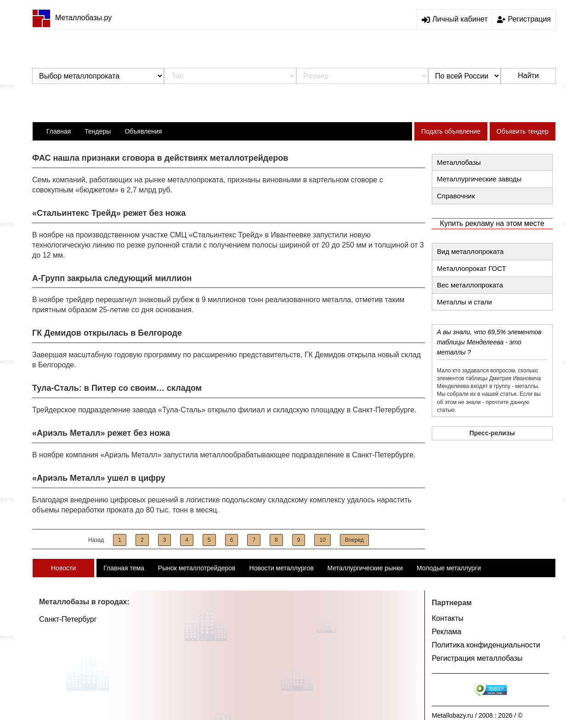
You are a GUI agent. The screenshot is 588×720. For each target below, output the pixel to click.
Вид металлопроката (470, 251)
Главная (59, 131)
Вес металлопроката (470, 285)
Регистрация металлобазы (477, 658)
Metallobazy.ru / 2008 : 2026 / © (477, 715)
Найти (528, 76)
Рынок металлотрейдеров (197, 568)
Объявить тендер (523, 131)
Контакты (448, 618)
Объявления (143, 131)
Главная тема (124, 568)
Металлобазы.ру (72, 18)
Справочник (456, 196)
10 (322, 540)
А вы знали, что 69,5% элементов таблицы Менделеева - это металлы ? (489, 342)
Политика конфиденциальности (486, 645)
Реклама (447, 632)
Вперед (354, 540)
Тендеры (98, 131)
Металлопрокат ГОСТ (472, 268)
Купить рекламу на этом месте (492, 223)
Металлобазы (459, 162)
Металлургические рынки (365, 568)
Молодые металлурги (449, 568)
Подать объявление (451, 131)
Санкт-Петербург (68, 619)
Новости (63, 568)
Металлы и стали (464, 302)
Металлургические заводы (479, 179)
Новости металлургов (282, 568)
